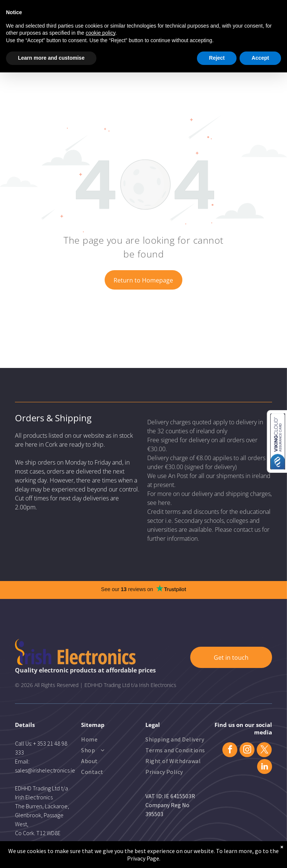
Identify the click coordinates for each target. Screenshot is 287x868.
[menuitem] (111, 740)
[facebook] (230, 751)
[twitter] (264, 751)
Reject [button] (217, 58)
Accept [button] (260, 58)
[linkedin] (265, 767)
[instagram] (247, 751)
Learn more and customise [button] (51, 58)
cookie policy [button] (100, 33)
